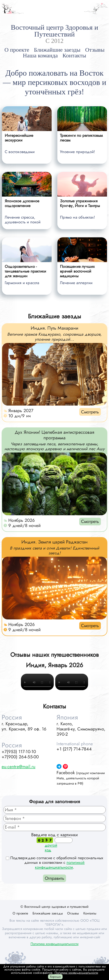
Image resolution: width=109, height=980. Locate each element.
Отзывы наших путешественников (55, 655)
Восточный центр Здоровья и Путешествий (54, 31)
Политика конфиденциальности (54, 944)
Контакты (74, 56)
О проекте (17, 50)
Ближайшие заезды (57, 50)
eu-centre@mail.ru (18, 767)
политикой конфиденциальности (60, 865)
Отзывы (95, 50)
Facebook (81, 778)
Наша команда (40, 56)
